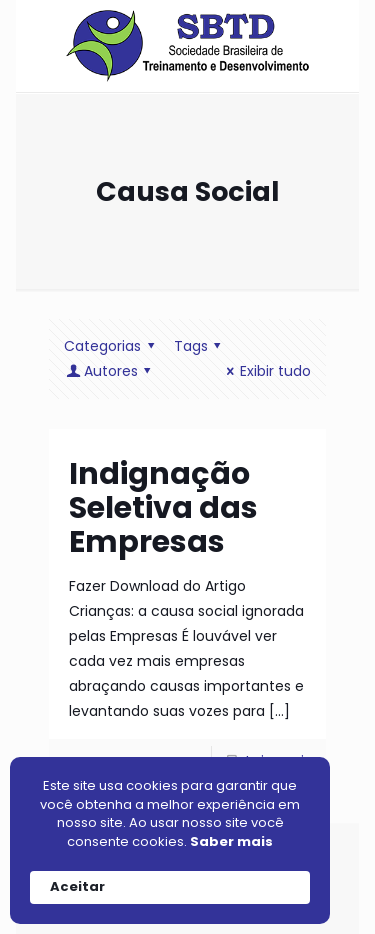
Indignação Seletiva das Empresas (163, 508)
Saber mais (231, 842)
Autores (110, 371)
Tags (201, 346)
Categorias (112, 346)
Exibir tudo (265, 371)
